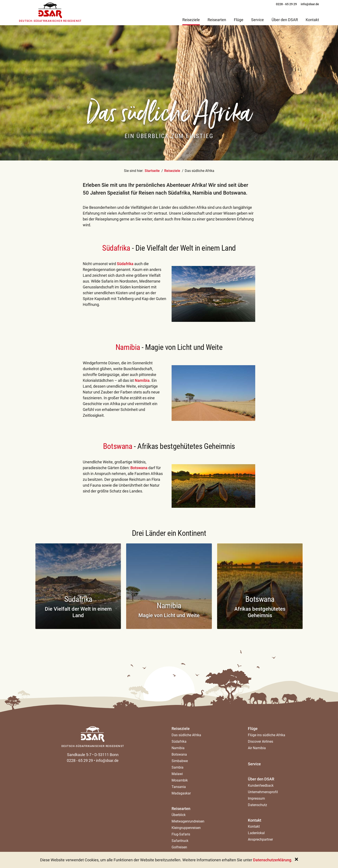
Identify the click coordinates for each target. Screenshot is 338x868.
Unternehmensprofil (263, 792)
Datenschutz (257, 805)
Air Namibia (257, 748)
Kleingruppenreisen (186, 828)
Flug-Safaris (181, 834)
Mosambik (180, 780)
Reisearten (181, 809)
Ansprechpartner (260, 839)
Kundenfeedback (261, 785)
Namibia (142, 380)
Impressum (256, 798)
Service (254, 764)
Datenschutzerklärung (272, 860)
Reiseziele (172, 171)
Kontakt (255, 820)
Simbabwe (180, 761)
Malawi (177, 774)
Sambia (178, 767)
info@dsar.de (107, 760)
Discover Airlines (261, 741)
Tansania (179, 787)
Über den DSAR (261, 779)
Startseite (152, 171)
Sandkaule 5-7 (79, 755)
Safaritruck (180, 841)
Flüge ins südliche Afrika (267, 735)
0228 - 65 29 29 (80, 760)
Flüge (253, 729)
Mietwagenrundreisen (188, 821)
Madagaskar (181, 793)
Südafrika (117, 248)
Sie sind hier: (134, 171)
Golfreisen (179, 847)
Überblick (179, 815)
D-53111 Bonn (106, 755)
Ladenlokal (256, 833)
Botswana (139, 468)
